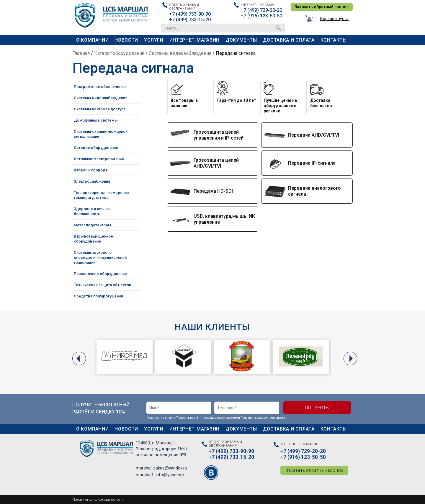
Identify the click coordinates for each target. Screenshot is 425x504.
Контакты (334, 40)
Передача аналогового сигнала (314, 191)
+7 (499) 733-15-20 (190, 20)
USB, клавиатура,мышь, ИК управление (224, 219)
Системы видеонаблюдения (180, 53)
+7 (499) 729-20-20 (261, 10)
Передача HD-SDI (213, 191)
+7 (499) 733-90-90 (190, 14)
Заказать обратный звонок (322, 7)
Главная (81, 53)
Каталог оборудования (119, 53)
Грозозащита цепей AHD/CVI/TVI (216, 163)
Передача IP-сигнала (312, 163)
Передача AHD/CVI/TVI (314, 135)
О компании (92, 40)
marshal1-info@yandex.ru (161, 475)
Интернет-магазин (194, 40)
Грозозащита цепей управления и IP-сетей (219, 135)
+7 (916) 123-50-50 (261, 16)
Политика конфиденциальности (98, 500)
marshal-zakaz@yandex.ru (161, 468)
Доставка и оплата (289, 40)
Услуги (154, 40)
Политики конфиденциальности (263, 418)
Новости (126, 40)
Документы (241, 40)
